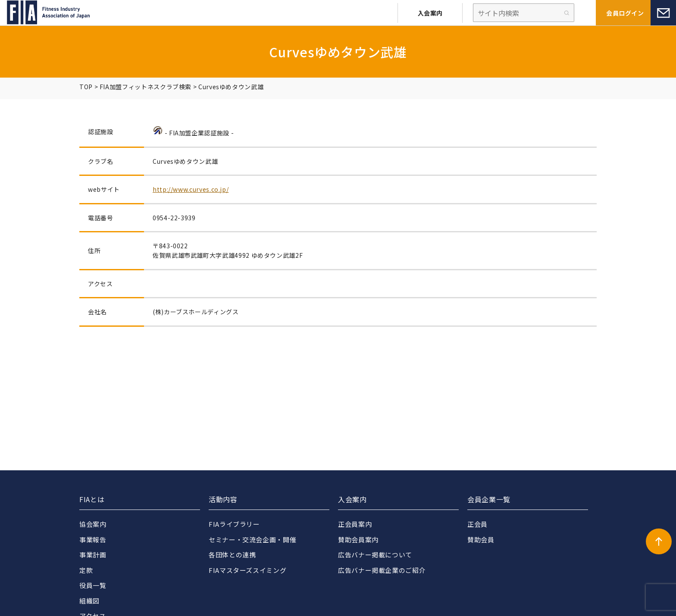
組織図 (89, 601)
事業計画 (93, 555)
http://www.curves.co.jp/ (191, 189)
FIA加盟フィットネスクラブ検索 (146, 87)
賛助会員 (481, 539)
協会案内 (93, 524)
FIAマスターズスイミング (247, 570)
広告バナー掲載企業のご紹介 (382, 570)
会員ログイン (625, 13)
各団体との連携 (232, 555)
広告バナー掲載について (375, 555)
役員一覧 (93, 585)
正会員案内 (355, 524)
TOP (86, 87)
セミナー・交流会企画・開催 (252, 539)
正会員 (477, 524)
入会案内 (430, 13)
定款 (86, 570)
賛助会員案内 (358, 539)
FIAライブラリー (234, 524)
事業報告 (93, 539)
